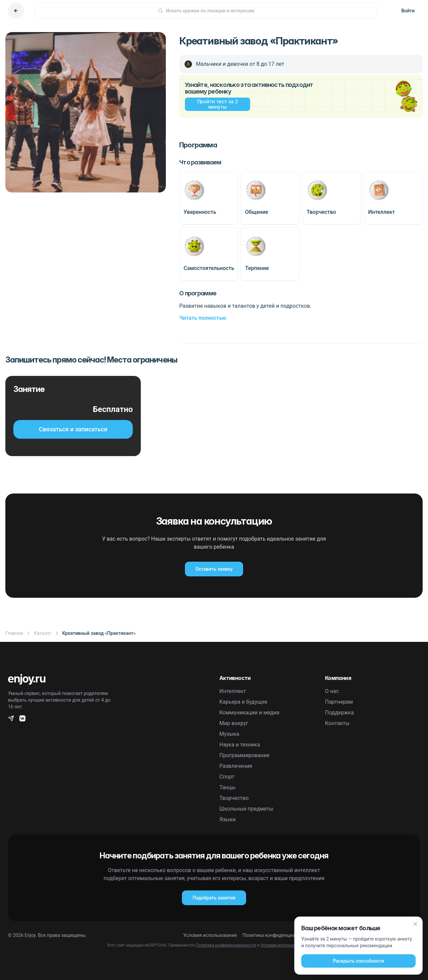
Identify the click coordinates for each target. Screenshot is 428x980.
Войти (408, 11)
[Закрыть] (415, 924)
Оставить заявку (214, 569)
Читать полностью (203, 318)
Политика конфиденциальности (278, 935)
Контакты (337, 723)
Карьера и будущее (243, 702)
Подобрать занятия (214, 898)
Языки (228, 819)
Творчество (234, 798)
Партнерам (339, 702)
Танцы (228, 787)
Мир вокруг (234, 723)
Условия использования (210, 935)
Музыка (229, 734)
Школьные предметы (246, 809)
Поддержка (339, 713)
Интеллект (233, 691)
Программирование (244, 755)
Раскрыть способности (358, 961)
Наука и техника (240, 745)
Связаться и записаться (73, 429)
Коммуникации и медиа (249, 713)
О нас (332, 691)
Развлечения (236, 766)
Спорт (227, 777)
